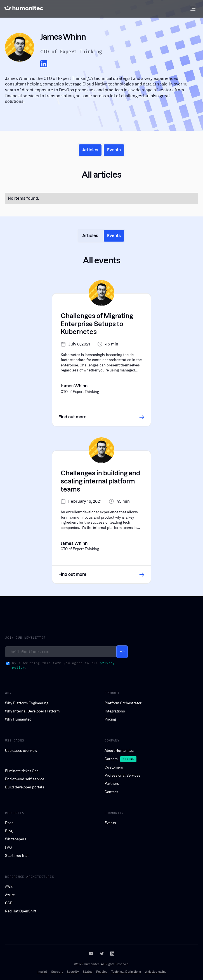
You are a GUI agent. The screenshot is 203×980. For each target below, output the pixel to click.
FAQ (8, 847)
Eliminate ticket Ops (22, 771)
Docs (9, 823)
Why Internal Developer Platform (32, 711)
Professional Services (122, 775)
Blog (9, 831)
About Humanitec (119, 751)
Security (73, 972)
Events (110, 823)
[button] (193, 9)
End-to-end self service (25, 779)
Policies (102, 972)
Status (88, 972)
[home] (24, 9)
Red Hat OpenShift (21, 911)
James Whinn (18, 78)
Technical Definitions (126, 972)
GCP (9, 903)
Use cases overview (21, 751)
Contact (111, 792)
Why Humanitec (18, 719)
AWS (9, 887)
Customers (114, 767)
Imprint (42, 972)
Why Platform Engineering (27, 703)
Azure (10, 895)
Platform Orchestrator (123, 703)
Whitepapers (16, 839)
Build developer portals (25, 787)
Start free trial (17, 856)
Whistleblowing (156, 972)
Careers (111, 759)
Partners (112, 784)
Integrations (115, 711)
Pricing (110, 719)
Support (57, 972)
